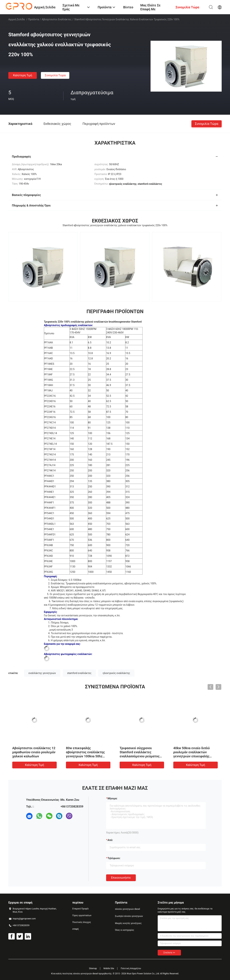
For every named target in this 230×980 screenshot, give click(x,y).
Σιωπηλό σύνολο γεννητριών (129, 916)
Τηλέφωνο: (114, 858)
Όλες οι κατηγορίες (125, 930)
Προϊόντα (34, 19)
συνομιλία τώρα (55, 75)
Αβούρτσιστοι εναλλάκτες (57, 19)
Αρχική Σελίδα (17, 19)
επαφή (76, 929)
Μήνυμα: (112, 798)
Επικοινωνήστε (121, 878)
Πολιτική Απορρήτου (131, 968)
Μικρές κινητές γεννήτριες (128, 923)
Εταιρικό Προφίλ (81, 909)
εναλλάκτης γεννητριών (42, 673)
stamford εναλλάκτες (79, 673)
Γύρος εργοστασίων (82, 915)
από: (110, 840)
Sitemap (93, 968)
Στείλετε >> (169, 953)
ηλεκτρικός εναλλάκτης (116, 673)
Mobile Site (109, 968)
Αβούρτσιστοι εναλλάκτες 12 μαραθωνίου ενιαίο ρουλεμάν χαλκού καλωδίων (34, 752)
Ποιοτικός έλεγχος (82, 922)
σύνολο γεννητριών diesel (127, 909)
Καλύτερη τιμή (22, 75)
